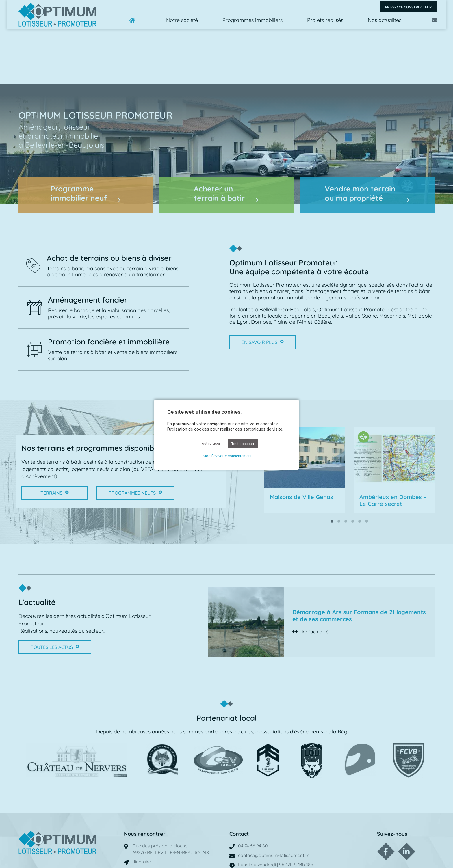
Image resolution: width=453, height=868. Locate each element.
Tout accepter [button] (243, 444)
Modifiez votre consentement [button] (227, 456)
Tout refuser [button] (210, 443)
